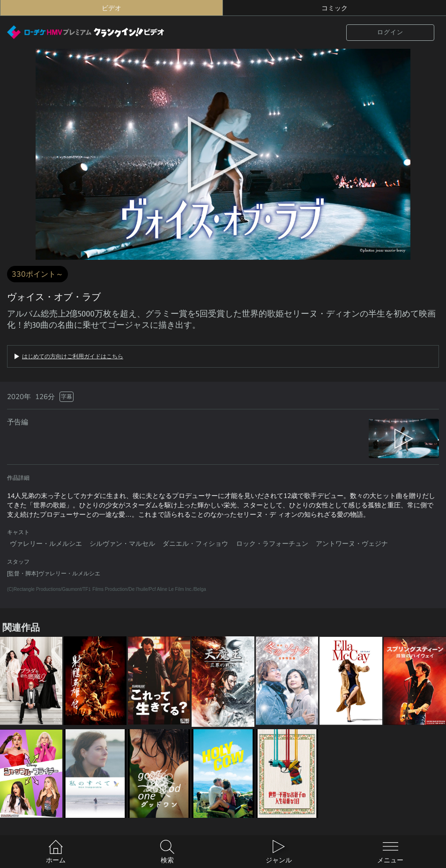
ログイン (390, 32)
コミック (334, 8)
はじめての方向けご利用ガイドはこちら (73, 356)
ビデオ (111, 8)
